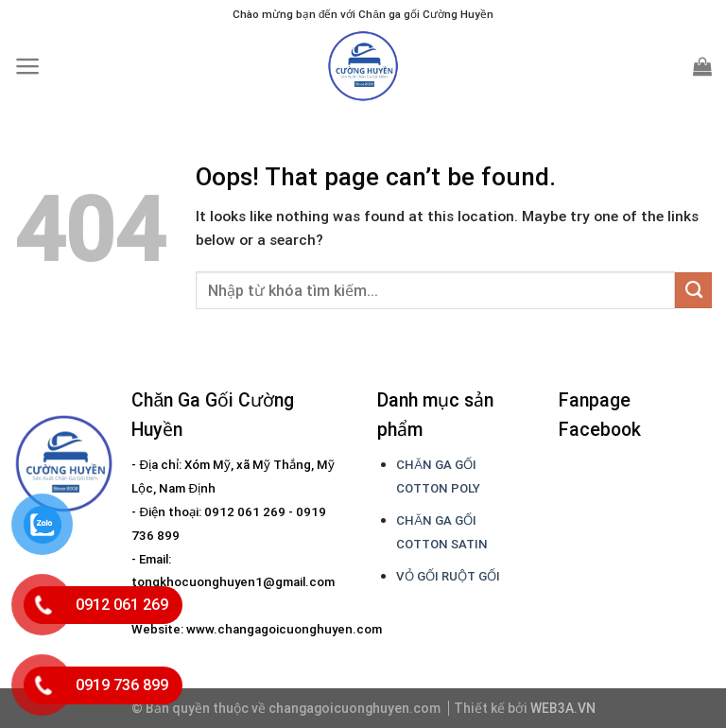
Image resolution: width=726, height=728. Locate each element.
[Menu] (28, 66)
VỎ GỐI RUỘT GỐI (448, 576)
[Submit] (693, 290)
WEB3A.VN (563, 708)
